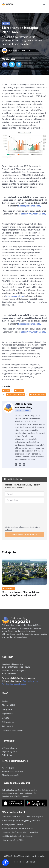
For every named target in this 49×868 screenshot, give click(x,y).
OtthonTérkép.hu (10, 748)
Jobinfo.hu (7, 755)
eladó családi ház (31, 832)
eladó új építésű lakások (13, 824)
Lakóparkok (7, 709)
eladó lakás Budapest (11, 836)
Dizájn (5, 701)
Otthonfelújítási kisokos (13, 731)
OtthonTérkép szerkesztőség (24, 406)
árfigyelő (25, 821)
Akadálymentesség (11, 775)
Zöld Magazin (8, 726)
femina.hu (30, 817)
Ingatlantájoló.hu (10, 752)
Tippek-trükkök (9, 705)
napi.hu (19, 391)
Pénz (6, 23)
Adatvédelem (8, 768)
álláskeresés (28, 836)
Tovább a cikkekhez (23, 410)
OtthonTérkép (17, 856)
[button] (44, 4)
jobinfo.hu (35, 821)
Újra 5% (5, 718)
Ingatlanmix (9, 588)
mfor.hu (21, 817)
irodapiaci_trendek (16, 395)
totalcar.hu (7, 821)
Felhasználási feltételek (13, 772)
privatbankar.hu (9, 817)
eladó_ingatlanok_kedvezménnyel (17, 828)
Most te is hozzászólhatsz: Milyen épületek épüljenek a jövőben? (21, 594)
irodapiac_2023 (38, 395)
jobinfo (16, 821)
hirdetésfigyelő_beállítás (13, 840)
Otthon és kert (9, 722)
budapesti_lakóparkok (12, 832)
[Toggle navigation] (39, 4)
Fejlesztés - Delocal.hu (25, 862)
